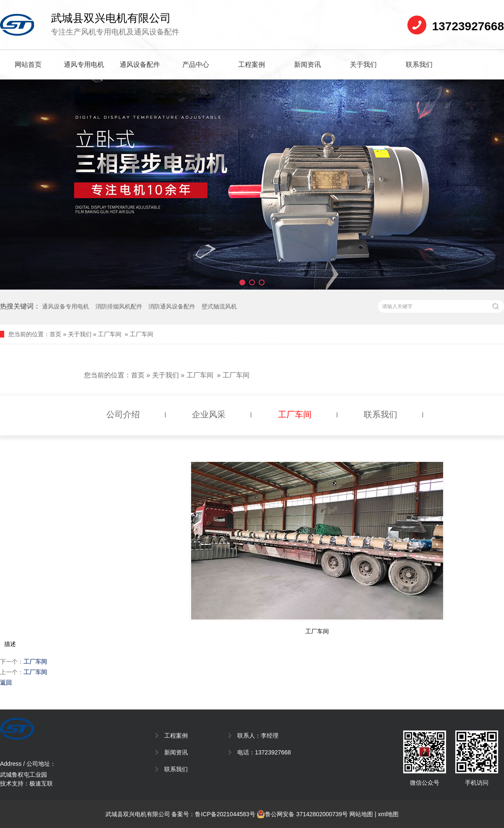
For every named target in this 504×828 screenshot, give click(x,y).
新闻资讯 (307, 65)
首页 (55, 334)
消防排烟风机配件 (119, 306)
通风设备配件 (140, 65)
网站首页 (28, 65)
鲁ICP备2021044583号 (225, 814)
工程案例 (252, 65)
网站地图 (361, 814)
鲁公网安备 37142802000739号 (302, 814)
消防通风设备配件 (172, 306)
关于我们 (363, 65)
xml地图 (388, 814)
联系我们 (419, 65)
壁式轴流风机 (219, 306)
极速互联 (41, 783)
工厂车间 (110, 334)
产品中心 (196, 65)
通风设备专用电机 (66, 306)
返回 (6, 683)
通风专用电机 (84, 65)
